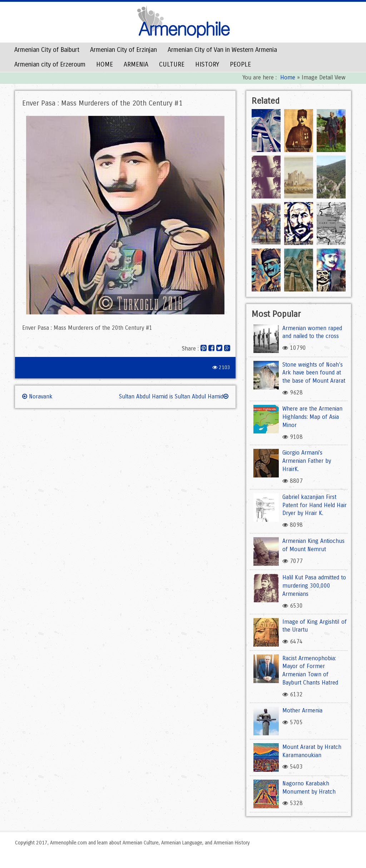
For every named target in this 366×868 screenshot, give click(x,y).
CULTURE (172, 64)
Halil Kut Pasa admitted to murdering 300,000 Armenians (314, 586)
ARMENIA (136, 64)
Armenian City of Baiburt (47, 50)
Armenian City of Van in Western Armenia (222, 50)
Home (288, 77)
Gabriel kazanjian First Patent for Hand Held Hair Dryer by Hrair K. (315, 505)
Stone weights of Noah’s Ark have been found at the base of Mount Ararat (314, 373)
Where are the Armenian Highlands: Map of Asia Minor (312, 417)
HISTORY (207, 64)
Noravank (37, 396)
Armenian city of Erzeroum (50, 64)
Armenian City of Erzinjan (123, 50)
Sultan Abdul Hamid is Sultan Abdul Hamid (174, 396)
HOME (105, 64)
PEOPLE (240, 64)
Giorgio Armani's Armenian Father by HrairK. (307, 461)
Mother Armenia (302, 710)
